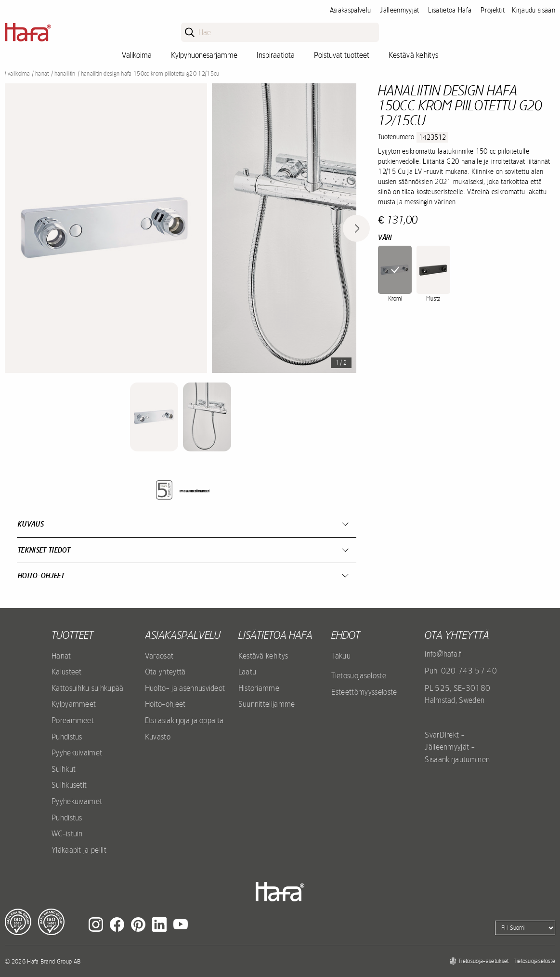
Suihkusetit (69, 785)
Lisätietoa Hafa (450, 10)
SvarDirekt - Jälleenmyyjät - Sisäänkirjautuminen (457, 747)
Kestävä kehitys (414, 55)
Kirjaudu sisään (534, 10)
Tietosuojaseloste (358, 675)
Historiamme (259, 688)
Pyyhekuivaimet (77, 753)
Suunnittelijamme (267, 704)
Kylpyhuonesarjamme (204, 55)
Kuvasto (158, 737)
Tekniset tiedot (44, 550)
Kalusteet (67, 672)
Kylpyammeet (74, 704)
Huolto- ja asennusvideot (185, 688)
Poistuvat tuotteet (342, 55)
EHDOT (346, 635)
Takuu (341, 656)
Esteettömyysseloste (364, 692)
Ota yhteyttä (165, 672)
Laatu (247, 672)
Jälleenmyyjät (399, 10)
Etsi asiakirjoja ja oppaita (184, 720)
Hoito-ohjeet (41, 575)
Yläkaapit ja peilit (79, 850)
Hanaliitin (65, 74)
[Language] (525, 928)
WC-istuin (67, 833)
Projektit (493, 10)
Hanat (42, 74)
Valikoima (137, 55)
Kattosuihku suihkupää (88, 688)
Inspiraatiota (276, 55)
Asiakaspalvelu (350, 10)
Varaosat (159, 656)
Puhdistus (67, 737)
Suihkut (64, 769)
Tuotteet (72, 635)
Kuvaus (31, 524)
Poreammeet (73, 720)
